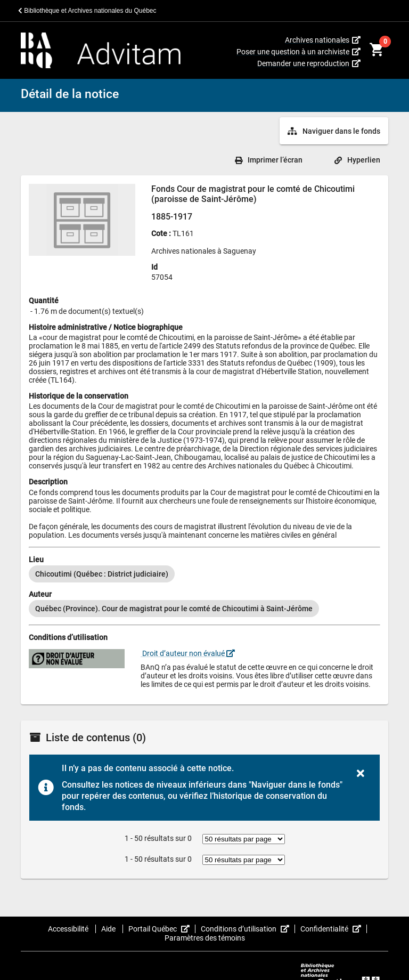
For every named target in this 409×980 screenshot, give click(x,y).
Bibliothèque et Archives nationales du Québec (87, 11)
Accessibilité (69, 929)
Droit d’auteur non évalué (188, 653)
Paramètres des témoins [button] (205, 938)
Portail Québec (162, 929)
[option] (102, 574)
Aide (109, 929)
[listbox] (204, 574)
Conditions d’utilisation (248, 929)
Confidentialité (334, 929)
